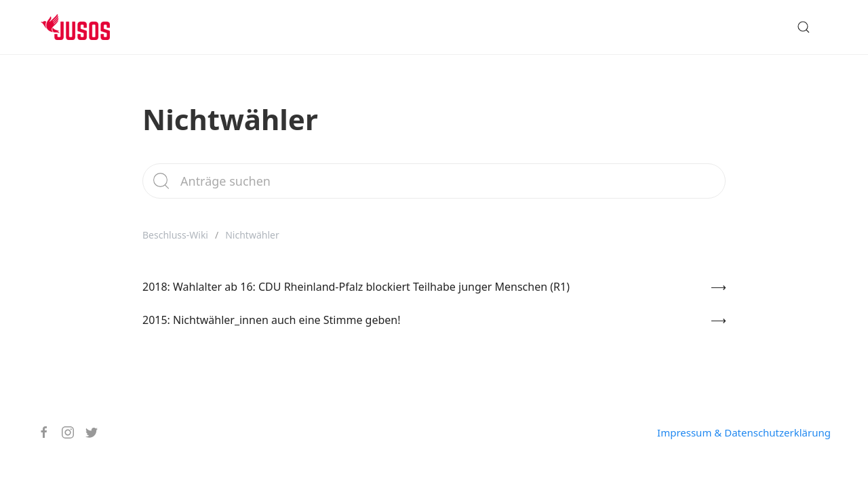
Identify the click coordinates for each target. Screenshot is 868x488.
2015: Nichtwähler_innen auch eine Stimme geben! (272, 320)
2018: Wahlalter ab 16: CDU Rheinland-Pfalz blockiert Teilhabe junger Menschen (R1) (356, 287)
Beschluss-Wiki (175, 235)
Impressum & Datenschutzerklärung (744, 432)
